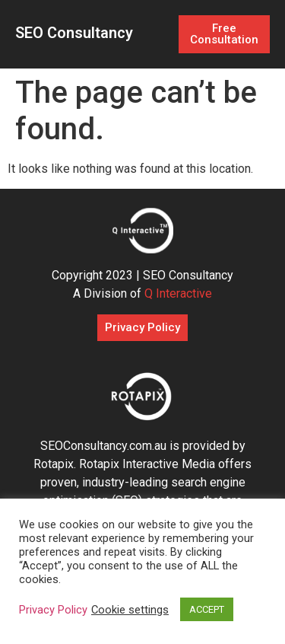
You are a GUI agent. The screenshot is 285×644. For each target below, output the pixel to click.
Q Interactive (178, 293)
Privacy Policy (53, 610)
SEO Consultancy (74, 33)
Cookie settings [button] (130, 610)
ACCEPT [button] (207, 609)
